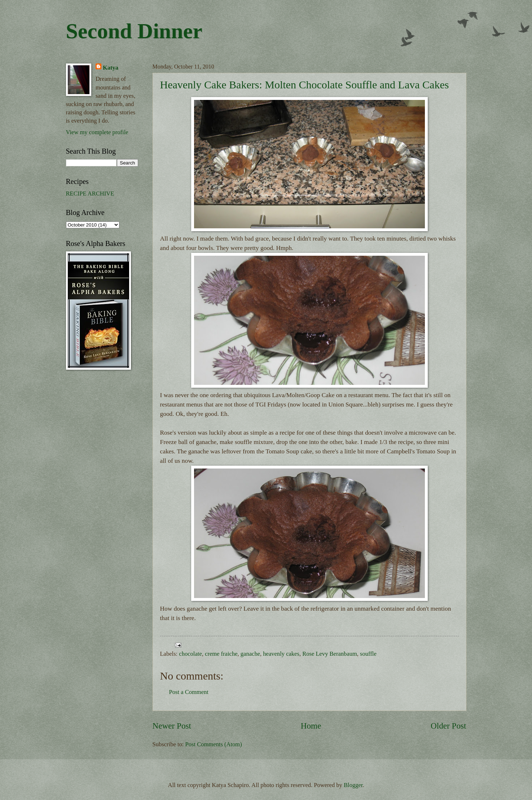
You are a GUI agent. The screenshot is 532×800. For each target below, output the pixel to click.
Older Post (448, 726)
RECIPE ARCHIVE (90, 194)
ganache (250, 654)
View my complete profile (97, 132)
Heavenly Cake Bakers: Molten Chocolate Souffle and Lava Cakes (305, 85)
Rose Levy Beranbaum (330, 654)
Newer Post (172, 726)
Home (311, 726)
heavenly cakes (281, 654)
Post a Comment (189, 692)
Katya (111, 68)
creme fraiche (221, 654)
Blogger (353, 785)
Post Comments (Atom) (214, 744)
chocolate (190, 654)
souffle (368, 654)
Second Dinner (134, 31)
